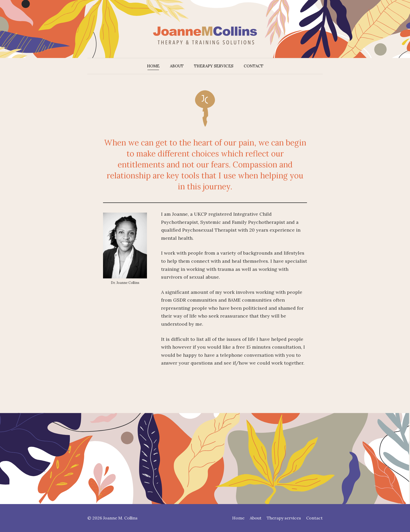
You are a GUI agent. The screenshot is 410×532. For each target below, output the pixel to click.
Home (153, 66)
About (177, 66)
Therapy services (214, 66)
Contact (254, 66)
